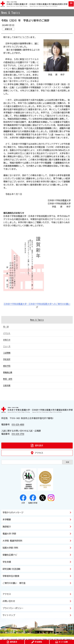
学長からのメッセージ (13, 512)
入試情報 (7, 353)
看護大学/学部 (9, 534)
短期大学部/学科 (10, 548)
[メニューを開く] (71, 4)
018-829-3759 (18, 434)
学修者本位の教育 (11, 576)
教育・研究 (8, 379)
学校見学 (7, 359)
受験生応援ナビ (10, 555)
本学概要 (7, 520)
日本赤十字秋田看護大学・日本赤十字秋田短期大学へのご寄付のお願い (37, 304)
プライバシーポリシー (13, 608)
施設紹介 (7, 527)
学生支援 (7, 562)
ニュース (7, 346)
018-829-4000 (18, 424)
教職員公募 (8, 372)
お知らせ (7, 340)
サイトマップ (9, 615)
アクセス (7, 594)
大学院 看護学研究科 (12, 541)
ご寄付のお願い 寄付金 (14, 583)
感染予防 (7, 366)
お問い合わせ (9, 601)
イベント (7, 333)
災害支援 (7, 386)
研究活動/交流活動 (11, 569)
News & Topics (37, 320)
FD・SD (6, 327)
